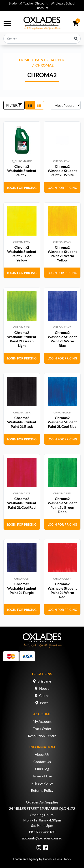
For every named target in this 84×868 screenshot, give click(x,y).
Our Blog (42, 769)
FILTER (14, 105)
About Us (42, 754)
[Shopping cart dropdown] (75, 23)
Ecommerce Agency (26, 859)
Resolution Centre (42, 736)
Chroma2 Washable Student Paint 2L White (62, 171)
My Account (42, 721)
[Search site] (76, 39)
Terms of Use (42, 776)
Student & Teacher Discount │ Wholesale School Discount (42, 6)
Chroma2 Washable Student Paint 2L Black (22, 422)
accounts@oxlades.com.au (42, 838)
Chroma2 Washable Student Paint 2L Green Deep (62, 505)
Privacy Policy (42, 783)
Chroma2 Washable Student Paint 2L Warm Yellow (62, 254)
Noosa (44, 688)
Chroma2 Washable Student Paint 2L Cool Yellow (22, 254)
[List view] (39, 105)
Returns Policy (42, 790)
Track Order (42, 729)
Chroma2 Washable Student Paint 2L (22, 171)
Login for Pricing (22, 188)
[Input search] (42, 39)
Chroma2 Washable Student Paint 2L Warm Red (62, 590)
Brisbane (44, 681)
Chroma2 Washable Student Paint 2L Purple (22, 588)
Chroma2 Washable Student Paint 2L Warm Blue (62, 339)
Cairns (44, 695)
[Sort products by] (66, 105)
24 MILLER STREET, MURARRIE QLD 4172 (42, 808)
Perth (44, 703)
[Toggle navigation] (7, 23)
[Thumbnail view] (30, 105)
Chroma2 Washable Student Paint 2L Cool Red (22, 503)
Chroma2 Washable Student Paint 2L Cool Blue (62, 422)
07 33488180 (45, 832)
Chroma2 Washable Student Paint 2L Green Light (22, 339)
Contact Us (42, 762)
